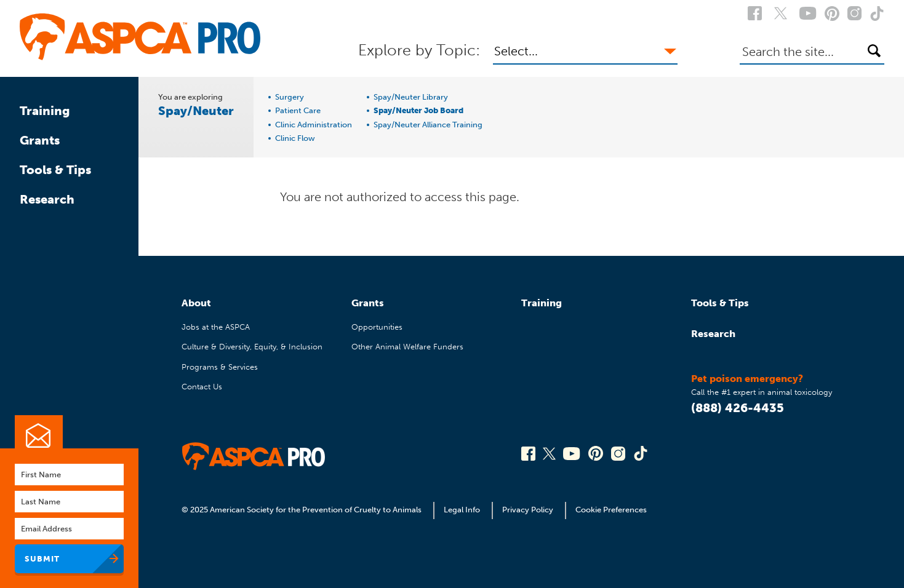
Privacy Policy (528, 510)
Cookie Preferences (611, 510)
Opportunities (377, 327)
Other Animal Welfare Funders (407, 347)
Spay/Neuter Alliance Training (428, 125)
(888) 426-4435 (738, 408)
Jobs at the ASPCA (216, 327)
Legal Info (462, 510)
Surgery (290, 97)
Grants (40, 140)
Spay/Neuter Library (411, 97)
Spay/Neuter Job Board (418, 111)
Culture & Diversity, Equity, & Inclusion (252, 347)
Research (47, 199)
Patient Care (298, 111)
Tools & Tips (55, 170)
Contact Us (202, 387)
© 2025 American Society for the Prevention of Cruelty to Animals (302, 510)
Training (45, 111)
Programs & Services (220, 367)
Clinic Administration (314, 125)
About (196, 303)
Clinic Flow (295, 138)
